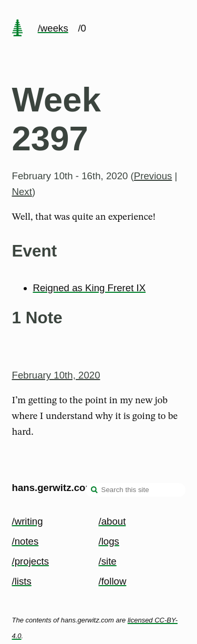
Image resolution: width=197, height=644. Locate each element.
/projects (31, 561)
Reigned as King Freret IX (90, 288)
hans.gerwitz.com (53, 488)
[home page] (17, 29)
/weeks (53, 28)
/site (108, 561)
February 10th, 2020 (56, 375)
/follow (113, 581)
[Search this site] (136, 490)
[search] (95, 491)
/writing (28, 521)
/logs (109, 541)
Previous (153, 176)
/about (112, 521)
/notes (25, 541)
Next (22, 192)
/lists (22, 581)
